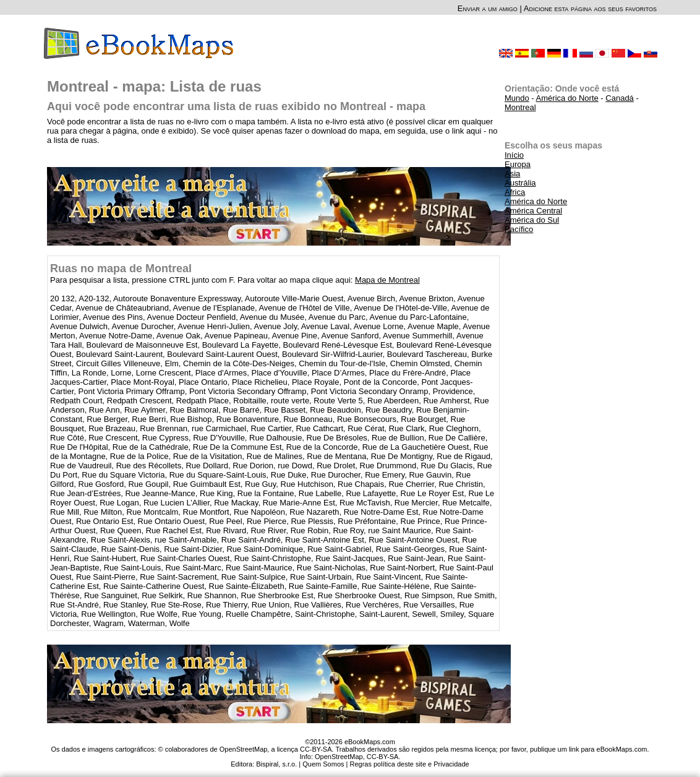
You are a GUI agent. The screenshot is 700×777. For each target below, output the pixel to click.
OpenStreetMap (339, 757)
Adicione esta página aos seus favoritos (590, 8)
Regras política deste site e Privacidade (409, 764)
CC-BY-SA (383, 757)
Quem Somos (323, 764)
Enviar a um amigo (488, 8)
